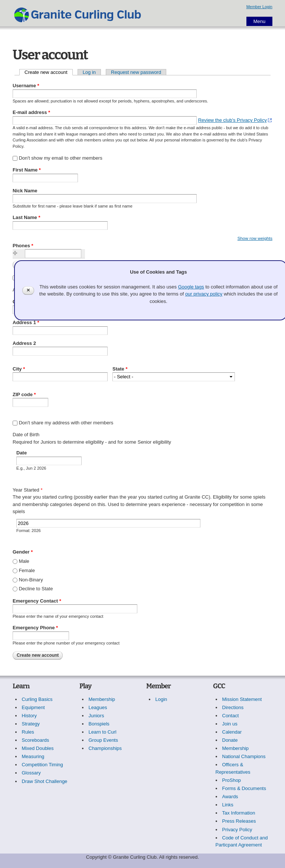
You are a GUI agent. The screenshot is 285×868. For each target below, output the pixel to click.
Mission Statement (242, 699)
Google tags (191, 287)
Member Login (259, 7)
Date (22, 453)
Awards (230, 797)
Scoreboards (36, 740)
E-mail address (31, 112)
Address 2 (24, 343)
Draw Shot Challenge (45, 781)
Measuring (33, 756)
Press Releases (239, 821)
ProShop (232, 780)
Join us (230, 724)
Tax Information (239, 813)
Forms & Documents (244, 788)
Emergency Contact (37, 601)
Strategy (31, 724)
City (19, 369)
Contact (231, 716)
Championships (105, 748)
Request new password (136, 72)
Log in (89, 72)
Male (24, 561)
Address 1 (26, 322)
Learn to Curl (103, 732)
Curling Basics (37, 699)
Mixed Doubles (38, 748)
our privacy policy (204, 294)
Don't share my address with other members (66, 423)
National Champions (244, 756)
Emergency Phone (35, 628)
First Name (27, 170)
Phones (23, 246)
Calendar (232, 732)
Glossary (31, 773)
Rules (28, 732)
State (120, 369)
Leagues (98, 707)
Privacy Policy (237, 830)
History (29, 716)
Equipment (33, 707)
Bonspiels (99, 724)
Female (27, 570)
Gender (23, 552)
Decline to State (36, 589)
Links (228, 805)
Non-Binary (31, 580)
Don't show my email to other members (61, 158)
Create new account (49, 72)
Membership (102, 699)
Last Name (26, 217)
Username (26, 86)
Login (161, 699)
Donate (230, 740)
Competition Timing (42, 765)
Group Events (104, 740)
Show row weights (255, 238)
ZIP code (24, 394)
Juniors (96, 716)
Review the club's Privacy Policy (232, 120)
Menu (260, 21)
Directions (233, 707)
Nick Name (25, 191)
